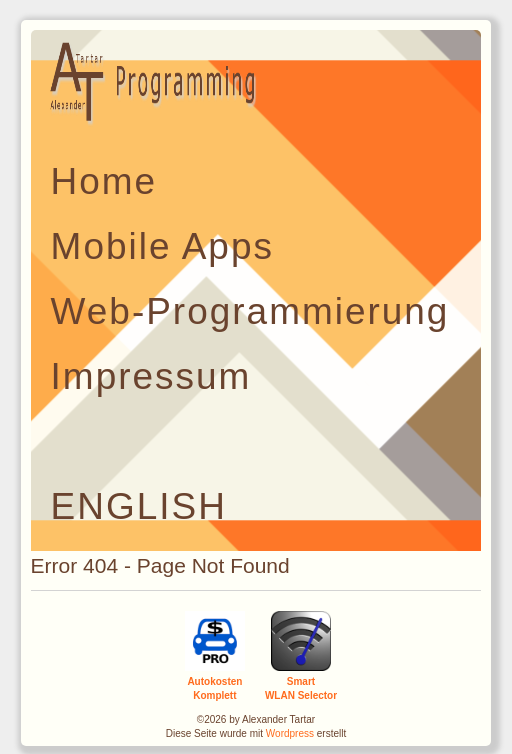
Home (104, 181)
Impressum (151, 376)
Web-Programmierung (250, 311)
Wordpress (290, 733)
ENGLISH (139, 506)
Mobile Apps (162, 246)
